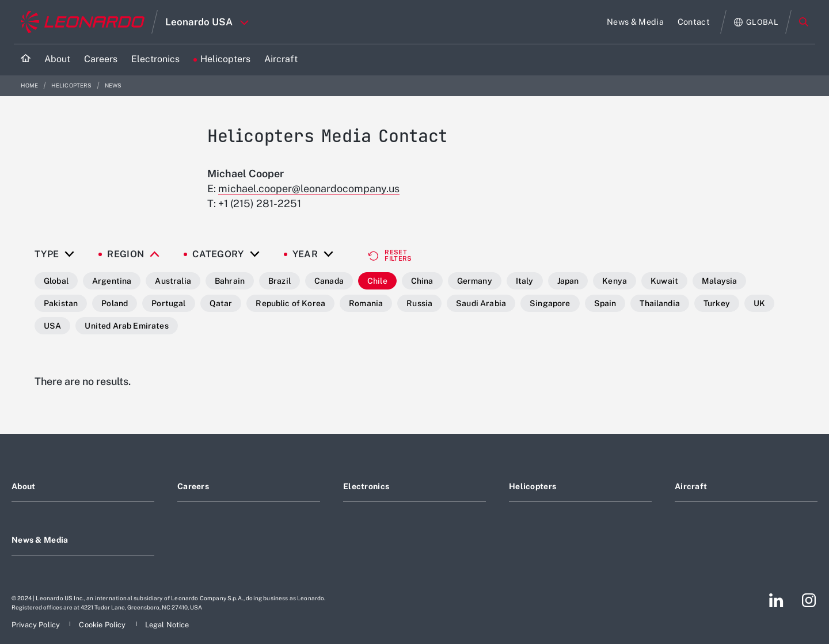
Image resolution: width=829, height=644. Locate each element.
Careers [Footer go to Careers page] (193, 486)
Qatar (221, 303)
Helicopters (72, 85)
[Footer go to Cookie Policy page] (103, 625)
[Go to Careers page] (101, 60)
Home (30, 85)
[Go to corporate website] (83, 22)
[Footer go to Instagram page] (809, 600)
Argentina (112, 281)
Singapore (550, 303)
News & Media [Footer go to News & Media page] (40, 540)
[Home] (26, 60)
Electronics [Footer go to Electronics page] (366, 486)
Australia (173, 281)
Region (126, 254)
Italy (525, 281)
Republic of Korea (290, 303)
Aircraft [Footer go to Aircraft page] (691, 486)
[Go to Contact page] (694, 22)
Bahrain (230, 281)
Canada (329, 281)
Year (305, 254)
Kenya (615, 281)
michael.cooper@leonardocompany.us (309, 188)
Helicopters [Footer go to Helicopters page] (533, 486)
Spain (605, 303)
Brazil (279, 281)
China (422, 281)
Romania (366, 303)
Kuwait (664, 281)
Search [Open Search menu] (804, 22)
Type (47, 254)
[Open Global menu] (756, 22)
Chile (377, 281)
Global (56, 281)
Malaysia (719, 281)
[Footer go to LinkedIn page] (776, 600)
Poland (115, 303)
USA (52, 326)
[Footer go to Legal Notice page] (167, 625)
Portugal (168, 303)
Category (218, 254)
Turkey (717, 303)
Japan (568, 281)
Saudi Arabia (481, 303)
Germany (475, 281)
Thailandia (660, 303)
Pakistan (61, 303)
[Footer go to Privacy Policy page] (37, 625)
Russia (419, 303)
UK (759, 303)
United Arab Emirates (126, 326)
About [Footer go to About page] (23, 486)
